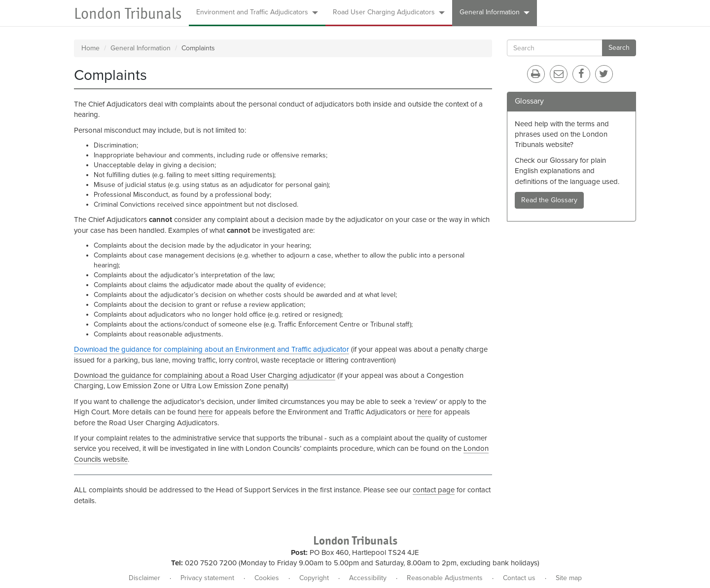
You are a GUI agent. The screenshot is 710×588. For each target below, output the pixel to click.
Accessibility (368, 578)
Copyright (314, 578)
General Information (495, 12)
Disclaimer (144, 578)
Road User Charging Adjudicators (389, 12)
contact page (434, 490)
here (205, 412)
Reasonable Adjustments (445, 578)
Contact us (519, 578)
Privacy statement (207, 578)
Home (90, 48)
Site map (569, 578)
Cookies (267, 578)
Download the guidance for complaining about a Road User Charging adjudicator (205, 375)
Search (619, 48)
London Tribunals (128, 14)
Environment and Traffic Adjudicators (257, 12)
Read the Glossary (549, 200)
